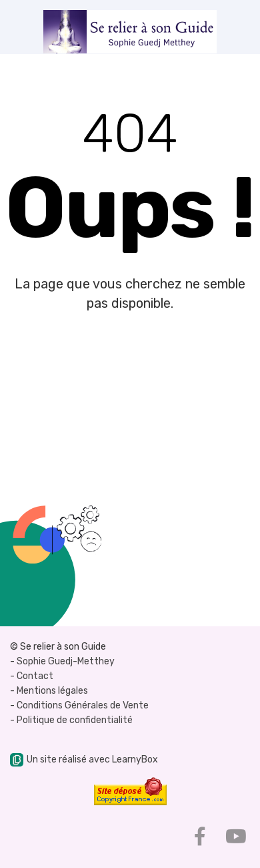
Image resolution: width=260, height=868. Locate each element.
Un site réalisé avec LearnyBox (84, 759)
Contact (35, 676)
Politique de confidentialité (75, 720)
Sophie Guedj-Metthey (66, 661)
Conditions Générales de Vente (83, 705)
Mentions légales (52, 691)
